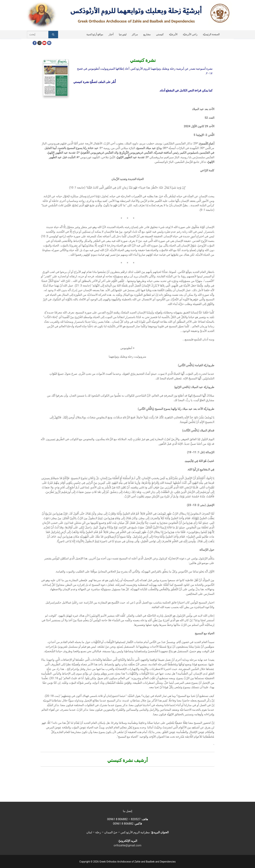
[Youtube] (44, 43)
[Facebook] (35, 43)
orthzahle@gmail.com (127, 845)
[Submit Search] (53, 35)
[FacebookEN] (49, 43)
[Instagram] (39, 43)
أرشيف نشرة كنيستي (128, 760)
